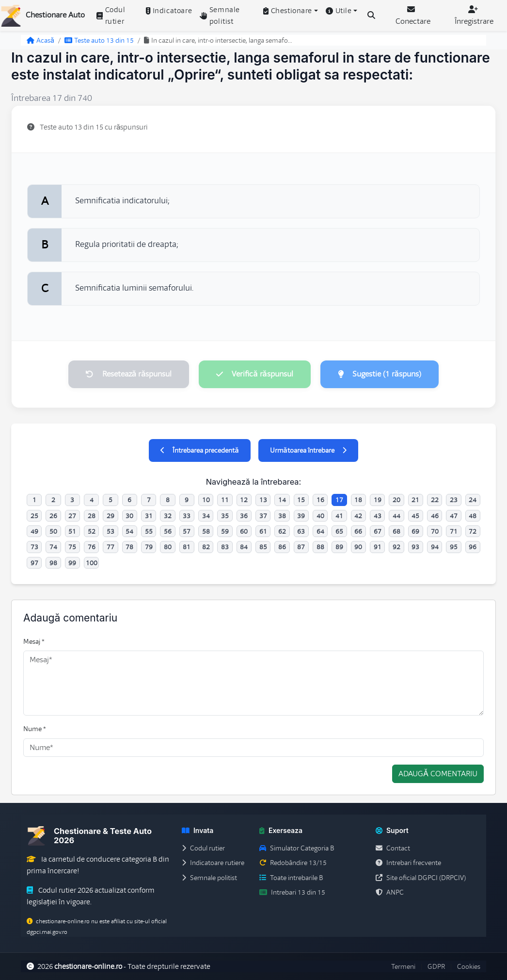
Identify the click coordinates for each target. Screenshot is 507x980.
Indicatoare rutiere (213, 863)
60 (244, 531)
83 (225, 547)
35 (225, 516)
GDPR (436, 966)
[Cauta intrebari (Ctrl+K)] (371, 16)
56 (168, 531)
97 (34, 563)
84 (244, 547)
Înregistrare (474, 16)
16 (320, 500)
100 (92, 563)
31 (149, 516)
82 (206, 547)
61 (263, 531)
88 (320, 547)
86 (282, 547)
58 (206, 531)
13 (263, 500)
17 (339, 500)
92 (396, 547)
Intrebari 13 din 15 (292, 892)
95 (454, 547)
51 (72, 531)
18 (358, 500)
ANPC (390, 892)
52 (92, 531)
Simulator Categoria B (297, 848)
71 (454, 531)
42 (358, 516)
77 (111, 547)
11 (225, 500)
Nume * (35, 729)
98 (53, 563)
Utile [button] (339, 11)
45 (415, 516)
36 (244, 516)
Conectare (413, 16)
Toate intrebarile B (291, 878)
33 (187, 516)
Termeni (403, 966)
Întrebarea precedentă (199, 450)
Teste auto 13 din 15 (99, 40)
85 (263, 547)
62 (282, 531)
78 (129, 547)
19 (378, 500)
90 (358, 547)
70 (435, 531)
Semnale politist (220, 16)
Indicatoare (169, 11)
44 (396, 516)
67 (378, 531)
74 (53, 547)
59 (225, 531)
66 (358, 531)
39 (301, 516)
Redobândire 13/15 (293, 863)
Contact (393, 848)
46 (435, 516)
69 (415, 531)
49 (34, 531)
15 (301, 500)
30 (129, 516)
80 (168, 547)
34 (206, 516)
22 (435, 500)
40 (320, 516)
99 (72, 563)
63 (301, 531)
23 (454, 500)
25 (34, 516)
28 (92, 516)
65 (339, 531)
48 (473, 516)
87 (301, 547)
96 (473, 547)
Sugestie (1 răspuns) (380, 374)
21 (415, 500)
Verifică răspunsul (254, 374)
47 (454, 516)
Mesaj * (34, 641)
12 (244, 500)
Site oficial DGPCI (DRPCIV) (421, 878)
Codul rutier (111, 16)
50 (53, 531)
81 (187, 547)
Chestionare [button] (288, 11)
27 (72, 516)
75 (72, 547)
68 (396, 531)
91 (378, 547)
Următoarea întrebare (308, 450)
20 (396, 500)
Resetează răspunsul (129, 374)
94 (435, 547)
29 (111, 516)
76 (92, 547)
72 (473, 531)
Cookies (469, 966)
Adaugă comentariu (438, 774)
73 (34, 547)
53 (111, 531)
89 (339, 547)
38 (282, 516)
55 (149, 531)
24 (473, 500)
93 (415, 547)
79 (149, 547)
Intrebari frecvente (408, 863)
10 (206, 500)
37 (263, 516)
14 (282, 500)
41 (339, 516)
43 (378, 516)
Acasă (40, 40)
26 (53, 516)
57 (187, 531)
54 (129, 531)
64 (320, 531)
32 (168, 516)
